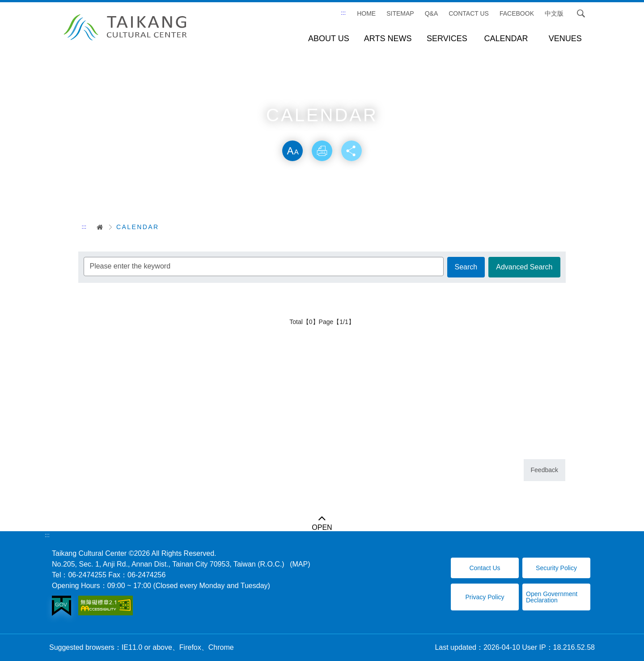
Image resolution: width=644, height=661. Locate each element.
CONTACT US (469, 13)
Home (366, 13)
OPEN (322, 527)
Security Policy (556, 568)
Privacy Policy (485, 597)
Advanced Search (524, 267)
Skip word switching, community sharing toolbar (322, 131)
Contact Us (485, 568)
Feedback (544, 470)
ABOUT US (329, 38)
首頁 (97, 227)
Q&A (432, 13)
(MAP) (300, 564)
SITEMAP (400, 13)
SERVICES (447, 38)
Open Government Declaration (552, 597)
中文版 (554, 13)
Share (352, 151)
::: (343, 13)
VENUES (565, 38)
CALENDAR (506, 38)
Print (322, 151)
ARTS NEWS (388, 38)
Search (581, 13)
